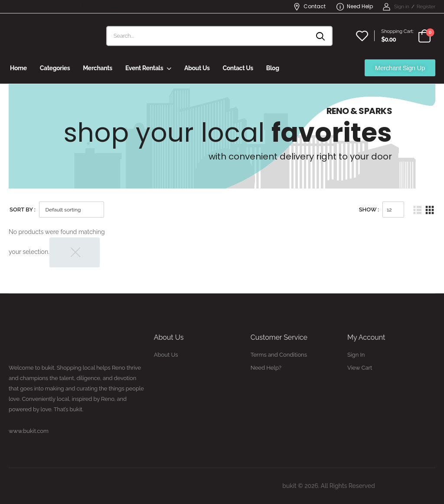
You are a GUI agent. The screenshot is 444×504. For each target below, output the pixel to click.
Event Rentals (144, 68)
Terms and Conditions (279, 355)
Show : (369, 210)
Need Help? (266, 368)
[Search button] (321, 36)
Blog (273, 68)
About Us (197, 68)
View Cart (360, 368)
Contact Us (238, 68)
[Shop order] (72, 210)
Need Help (355, 6)
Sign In (356, 355)
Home (18, 68)
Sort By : (23, 210)
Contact (309, 6)
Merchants (98, 68)
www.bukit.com (29, 431)
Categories (55, 68)
